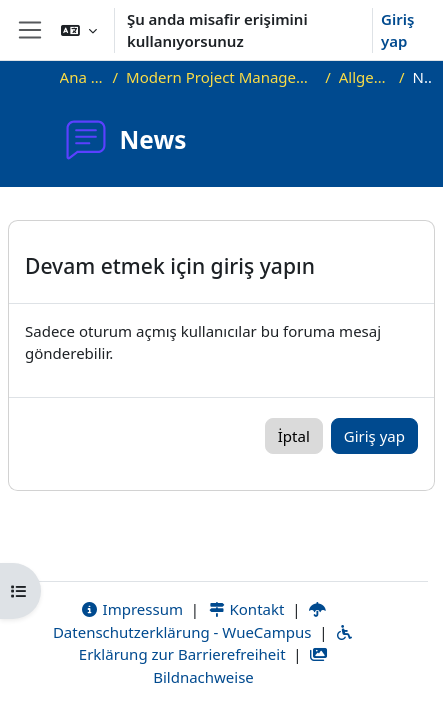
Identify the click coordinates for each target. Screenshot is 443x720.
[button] (79, 30)
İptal (294, 436)
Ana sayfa (82, 77)
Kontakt (246, 609)
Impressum (131, 609)
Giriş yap (397, 30)
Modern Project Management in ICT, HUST (221, 77)
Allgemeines (365, 77)
